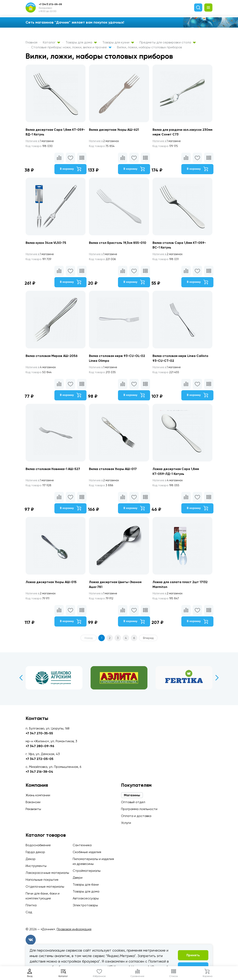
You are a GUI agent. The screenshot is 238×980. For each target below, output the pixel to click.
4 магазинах (41, 369)
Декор (31, 859)
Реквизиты (33, 809)
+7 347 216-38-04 (39, 772)
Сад (29, 912)
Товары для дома (81, 42)
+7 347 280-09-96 (40, 746)
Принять (193, 955)
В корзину (70, 169)
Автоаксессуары (86, 898)
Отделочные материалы (45, 887)
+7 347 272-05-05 (39, 759)
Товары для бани (86, 884)
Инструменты (36, 866)
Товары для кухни (118, 42)
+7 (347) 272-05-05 (50, 4)
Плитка (31, 905)
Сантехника (82, 845)
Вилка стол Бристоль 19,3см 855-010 (118, 244)
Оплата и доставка (136, 816)
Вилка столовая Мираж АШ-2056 (52, 357)
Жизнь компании (38, 795)
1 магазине (40, 141)
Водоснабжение (38, 845)
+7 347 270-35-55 (39, 733)
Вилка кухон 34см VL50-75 (46, 244)
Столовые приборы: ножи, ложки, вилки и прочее (71, 47)
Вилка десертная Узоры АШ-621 (115, 130)
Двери (78, 878)
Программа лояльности (139, 809)
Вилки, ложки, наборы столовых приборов (149, 47)
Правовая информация (74, 929)
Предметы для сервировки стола (168, 42)
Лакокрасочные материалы (47, 873)
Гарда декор (35, 852)
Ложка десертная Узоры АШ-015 (52, 585)
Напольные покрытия (42, 880)
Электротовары (85, 905)
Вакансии (33, 802)
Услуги (126, 823)
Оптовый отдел (133, 802)
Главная (31, 42)
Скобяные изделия (87, 852)
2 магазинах (105, 141)
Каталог (51, 42)
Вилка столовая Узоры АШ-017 (114, 471)
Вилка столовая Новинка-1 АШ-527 (54, 471)
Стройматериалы (87, 871)
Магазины (132, 795)
